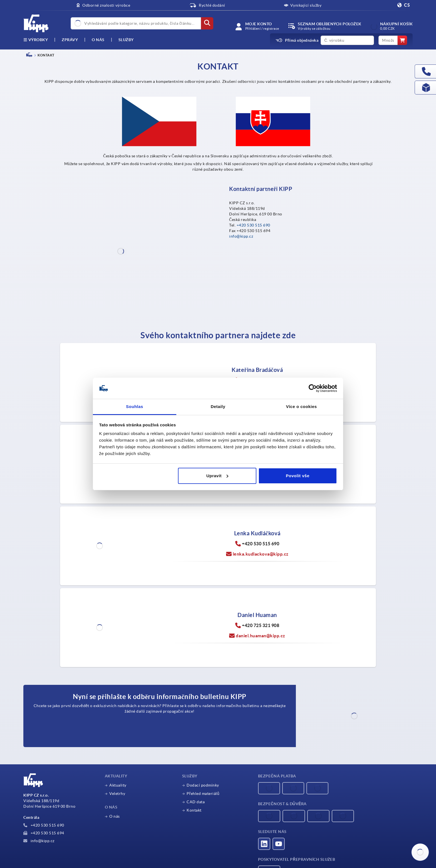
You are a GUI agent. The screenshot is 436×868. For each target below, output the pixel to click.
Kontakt (194, 810)
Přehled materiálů (203, 794)
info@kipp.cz (39, 841)
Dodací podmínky (203, 785)
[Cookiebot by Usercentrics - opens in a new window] (313, 388)
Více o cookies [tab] (301, 406)
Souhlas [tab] (135, 406)
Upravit (217, 476)
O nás (98, 40)
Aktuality (118, 785)
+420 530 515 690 (253, 225)
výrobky (36, 40)
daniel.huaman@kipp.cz (261, 636)
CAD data (196, 802)
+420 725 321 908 (261, 625)
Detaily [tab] (218, 406)
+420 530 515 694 (44, 833)
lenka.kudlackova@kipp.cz (261, 554)
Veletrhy (117, 794)
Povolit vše (298, 476)
